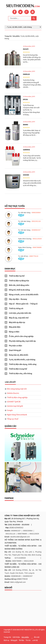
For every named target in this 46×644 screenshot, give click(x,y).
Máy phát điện (15, 327)
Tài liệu (21, 640)
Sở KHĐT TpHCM (14, 402)
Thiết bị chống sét (16, 309)
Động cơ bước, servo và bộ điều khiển (24, 295)
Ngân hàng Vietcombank (17, 415)
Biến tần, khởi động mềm (19, 285)
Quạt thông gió (15, 350)
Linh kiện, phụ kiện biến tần (20, 313)
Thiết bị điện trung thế (18, 369)
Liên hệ (35, 640)
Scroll (32, 638)
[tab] (23, 276)
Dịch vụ (6, 640)
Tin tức (28, 640)
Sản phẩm (16, 36)
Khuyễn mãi (35, 637)
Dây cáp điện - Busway (18, 299)
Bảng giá (14, 640)
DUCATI (26, 49)
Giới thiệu (16, 637)
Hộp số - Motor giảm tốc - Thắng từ (23, 304)
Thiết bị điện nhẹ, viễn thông (21, 374)
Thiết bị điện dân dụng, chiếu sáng (23, 364)
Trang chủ (8, 36)
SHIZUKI (26, 175)
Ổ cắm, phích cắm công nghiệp (21, 336)
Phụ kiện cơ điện (16, 346)
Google (10, 410)
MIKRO (26, 125)
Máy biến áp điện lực (17, 322)
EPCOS (25, 99)
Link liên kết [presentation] (10, 382)
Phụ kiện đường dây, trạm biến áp (22, 341)
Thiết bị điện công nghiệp (17, 397)
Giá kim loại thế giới (15, 406)
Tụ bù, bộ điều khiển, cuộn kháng (22, 360)
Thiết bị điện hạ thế (17, 276)
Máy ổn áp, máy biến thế (19, 318)
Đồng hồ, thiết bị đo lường (19, 290)
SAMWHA (26, 150)
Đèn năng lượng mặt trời (17, 389)
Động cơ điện (14, 332)
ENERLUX (26, 74)
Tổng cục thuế (13, 419)
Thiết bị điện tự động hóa (19, 281)
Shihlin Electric (13, 393)
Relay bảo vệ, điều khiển (19, 355)
